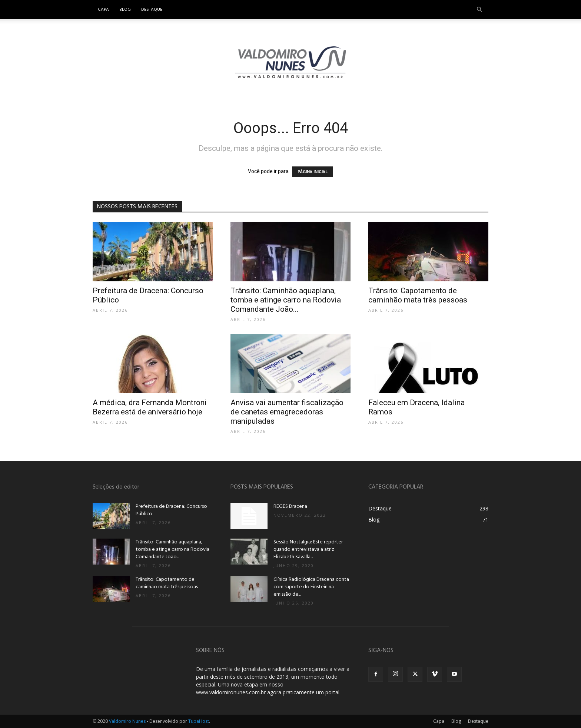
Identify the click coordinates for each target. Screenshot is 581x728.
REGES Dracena (290, 507)
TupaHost (199, 721)
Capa (103, 10)
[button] (479, 10)
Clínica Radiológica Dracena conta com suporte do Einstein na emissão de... (311, 587)
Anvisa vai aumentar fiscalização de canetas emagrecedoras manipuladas (287, 412)
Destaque (152, 10)
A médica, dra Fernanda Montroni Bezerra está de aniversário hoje (150, 407)
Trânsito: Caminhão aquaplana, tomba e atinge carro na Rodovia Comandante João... (286, 300)
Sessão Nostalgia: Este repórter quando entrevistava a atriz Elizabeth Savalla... (308, 550)
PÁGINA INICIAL (313, 172)
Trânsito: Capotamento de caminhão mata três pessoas (418, 295)
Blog (125, 10)
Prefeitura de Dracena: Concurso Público (171, 510)
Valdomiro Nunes (127, 721)
